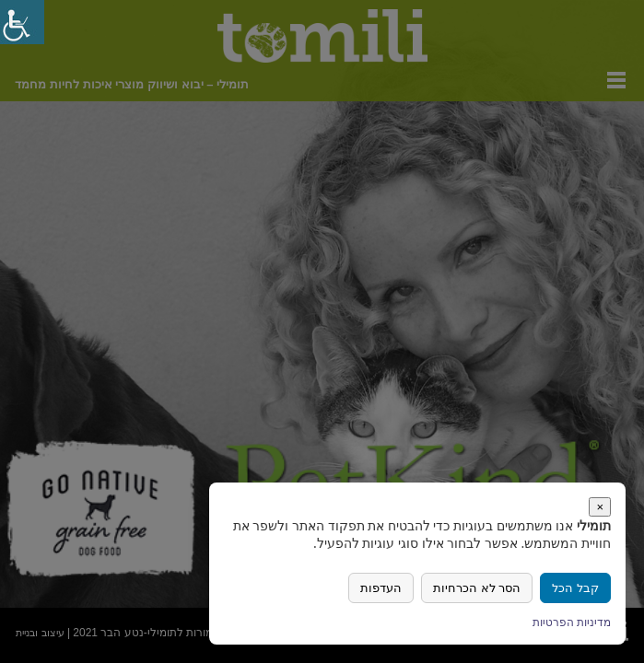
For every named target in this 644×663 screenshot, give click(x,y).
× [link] (600, 507)
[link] (22, 22)
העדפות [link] (381, 588)
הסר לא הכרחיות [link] (477, 588)
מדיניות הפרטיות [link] (572, 622)
